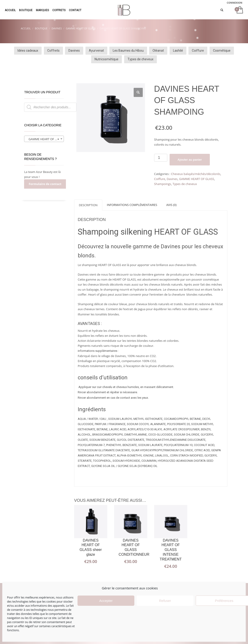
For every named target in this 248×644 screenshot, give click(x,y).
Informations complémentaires (132, 205)
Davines (172, 179)
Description (88, 205)
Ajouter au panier (190, 160)
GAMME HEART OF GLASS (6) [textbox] (45, 139)
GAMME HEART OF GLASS (197, 179)
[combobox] (44, 139)
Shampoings (163, 184)
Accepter (106, 601)
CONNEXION (235, 3)
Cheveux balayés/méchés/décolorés (196, 174)
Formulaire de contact (45, 184)
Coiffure (160, 179)
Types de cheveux (185, 184)
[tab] (88, 205)
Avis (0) (171, 205)
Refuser (165, 601)
